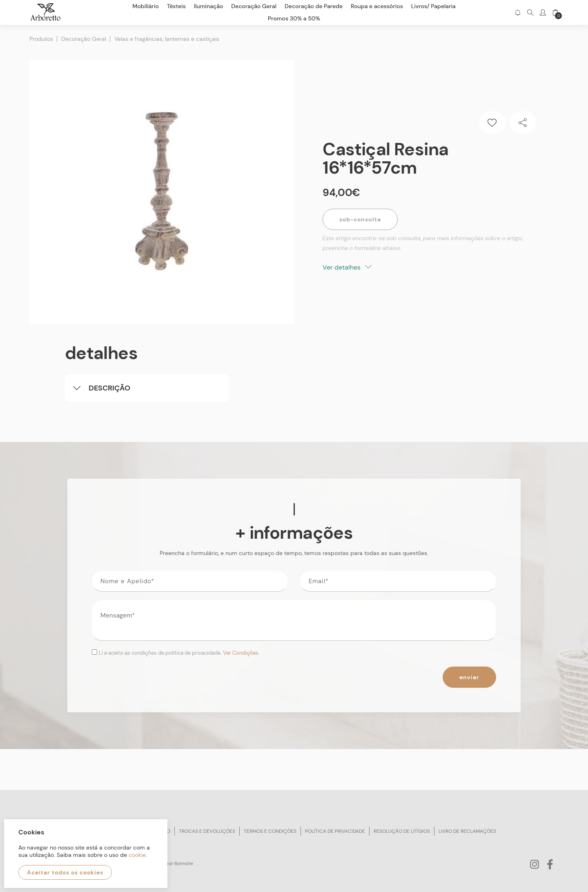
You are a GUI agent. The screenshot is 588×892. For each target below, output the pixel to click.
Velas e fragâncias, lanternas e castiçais (167, 39)
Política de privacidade (335, 831)
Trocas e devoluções (207, 831)
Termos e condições (270, 831)
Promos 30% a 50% (294, 18)
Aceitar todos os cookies (65, 872)
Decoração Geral (84, 39)
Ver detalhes (347, 267)
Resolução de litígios (402, 831)
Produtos (41, 39)
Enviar (469, 677)
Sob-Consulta (360, 219)
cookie (137, 855)
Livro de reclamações (467, 831)
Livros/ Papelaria (433, 6)
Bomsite (184, 863)
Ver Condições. (241, 653)
